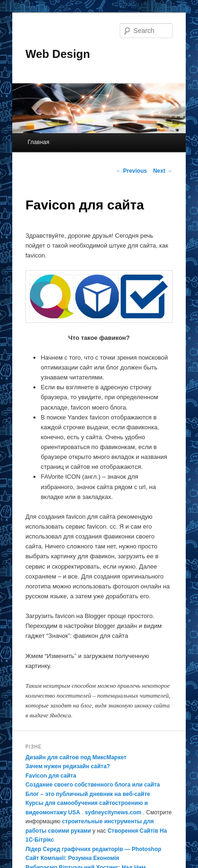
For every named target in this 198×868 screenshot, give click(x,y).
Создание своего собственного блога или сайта (93, 785)
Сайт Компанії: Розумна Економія (72, 858)
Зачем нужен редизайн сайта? (68, 766)
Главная (39, 142)
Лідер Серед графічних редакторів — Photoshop (93, 849)
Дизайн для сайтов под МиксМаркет (76, 757)
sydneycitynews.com (113, 812)
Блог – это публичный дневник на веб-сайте (88, 794)
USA (74, 812)
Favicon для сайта (51, 776)
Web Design (58, 54)
